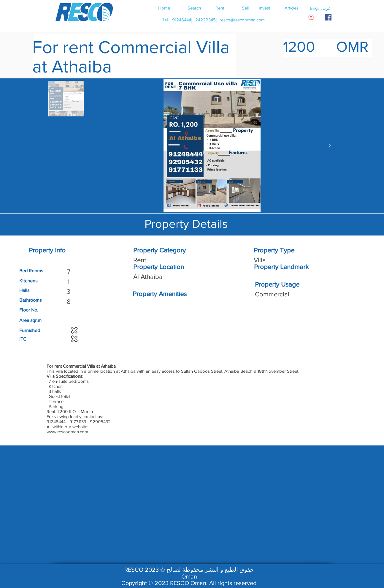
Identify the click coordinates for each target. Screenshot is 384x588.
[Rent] (220, 8)
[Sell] (245, 8)
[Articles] (291, 8)
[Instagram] (311, 17)
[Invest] (264, 8)
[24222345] (205, 20)
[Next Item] (329, 146)
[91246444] (181, 20)
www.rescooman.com (67, 432)
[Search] (194, 8)
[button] (326, 8)
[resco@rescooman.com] (242, 20)
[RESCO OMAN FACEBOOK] (328, 17)
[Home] (164, 8)
